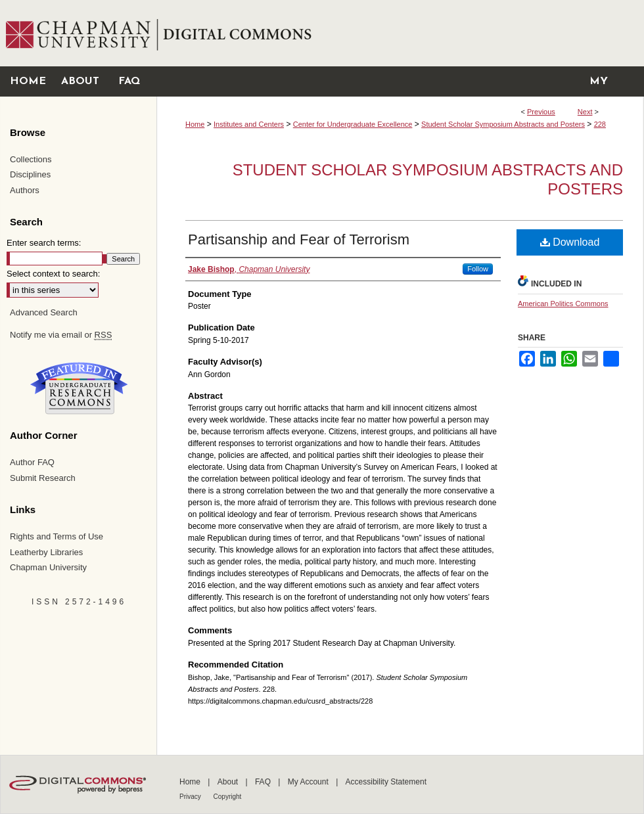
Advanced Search (44, 312)
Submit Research (43, 478)
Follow (478, 269)
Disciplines (30, 174)
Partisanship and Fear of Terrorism (299, 239)
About (229, 782)
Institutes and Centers (249, 124)
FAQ (264, 782)
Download (570, 242)
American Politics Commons (563, 304)
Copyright (228, 797)
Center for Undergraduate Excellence (353, 124)
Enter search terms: (44, 243)
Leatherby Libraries (46, 552)
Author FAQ (32, 462)
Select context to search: (53, 274)
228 (600, 124)
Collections (31, 159)
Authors (25, 190)
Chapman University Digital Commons (400, 33)
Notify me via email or (61, 335)
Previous (541, 112)
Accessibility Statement (386, 782)
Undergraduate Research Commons (79, 388)
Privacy (191, 797)
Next (585, 112)
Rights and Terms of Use (57, 536)
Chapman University (48, 567)
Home (195, 124)
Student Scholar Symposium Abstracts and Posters (503, 124)
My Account (309, 782)
